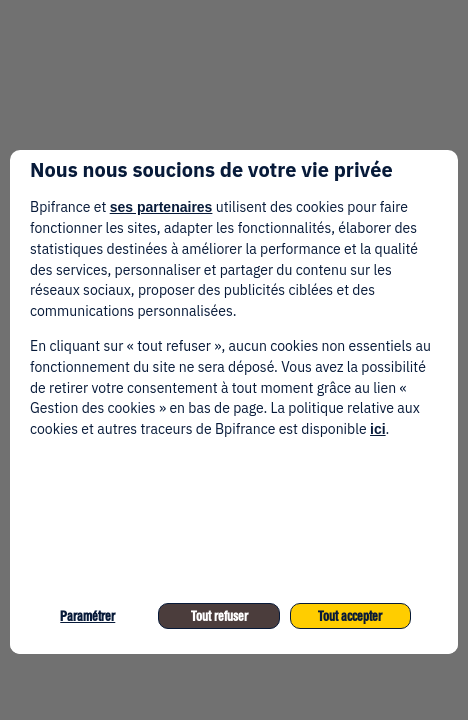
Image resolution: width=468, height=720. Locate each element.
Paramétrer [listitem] (87, 616)
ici (378, 429)
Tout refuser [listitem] (219, 616)
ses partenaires (161, 207)
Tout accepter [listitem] (350, 616)
